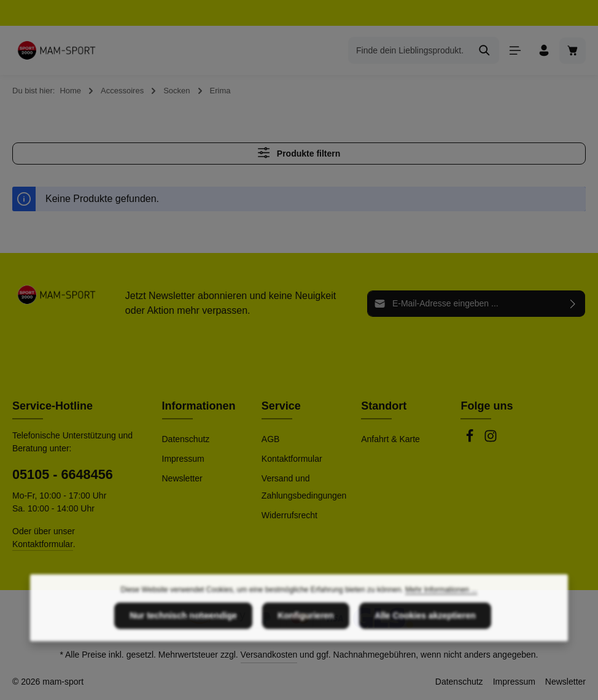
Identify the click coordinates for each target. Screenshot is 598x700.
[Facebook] (471, 440)
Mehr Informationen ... (441, 627)
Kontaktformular (43, 544)
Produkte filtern (299, 153)
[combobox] (410, 50)
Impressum (183, 459)
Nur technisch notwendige (183, 653)
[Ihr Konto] (544, 51)
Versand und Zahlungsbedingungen (304, 487)
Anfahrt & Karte (390, 439)
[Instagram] (491, 440)
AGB (271, 439)
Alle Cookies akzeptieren (425, 653)
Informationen (199, 406)
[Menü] (515, 51)
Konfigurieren (306, 653)
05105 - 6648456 (63, 474)
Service (281, 406)
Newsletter (182, 478)
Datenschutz (186, 439)
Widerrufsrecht (289, 515)
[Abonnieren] (573, 303)
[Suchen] (485, 50)
